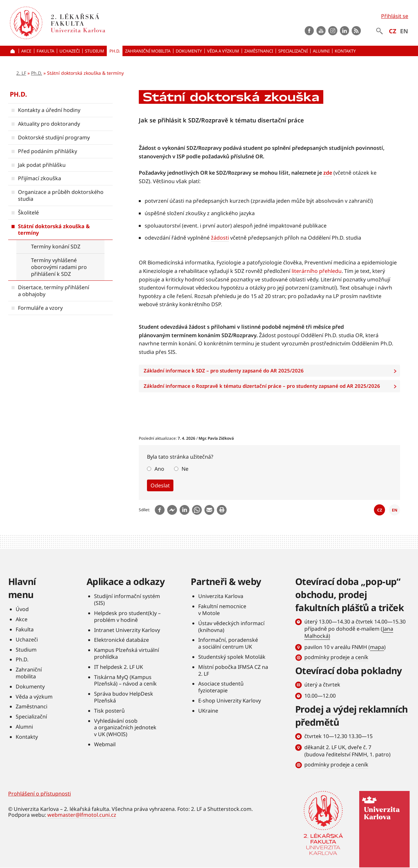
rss (356, 31)
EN (404, 31)
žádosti (220, 238)
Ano (159, 469)
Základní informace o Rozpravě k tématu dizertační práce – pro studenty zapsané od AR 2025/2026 (272, 386)
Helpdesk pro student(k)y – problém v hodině (127, 616)
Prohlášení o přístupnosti (40, 794)
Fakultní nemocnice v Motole (222, 610)
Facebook (309, 31)
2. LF (21, 73)
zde (328, 173)
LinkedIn (345, 31)
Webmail (105, 744)
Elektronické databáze (121, 640)
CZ (393, 31)
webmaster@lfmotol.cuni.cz (82, 815)
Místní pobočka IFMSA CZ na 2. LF (233, 670)
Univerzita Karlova (221, 596)
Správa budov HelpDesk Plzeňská (124, 697)
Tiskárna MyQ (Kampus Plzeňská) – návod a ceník (125, 680)
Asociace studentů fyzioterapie (221, 687)
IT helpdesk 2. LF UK (119, 667)
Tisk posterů (109, 711)
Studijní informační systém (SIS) (127, 600)
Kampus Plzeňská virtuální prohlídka (127, 653)
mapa (377, 647)
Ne (185, 469)
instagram (333, 31)
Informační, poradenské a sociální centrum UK (228, 643)
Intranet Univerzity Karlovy (127, 630)
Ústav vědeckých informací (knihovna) (231, 627)
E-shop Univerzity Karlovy (230, 701)
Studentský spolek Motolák (232, 657)
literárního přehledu (317, 271)
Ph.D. (37, 73)
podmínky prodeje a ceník (336, 657)
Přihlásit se (395, 16)
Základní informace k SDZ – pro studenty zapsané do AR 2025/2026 (272, 371)
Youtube (321, 31)
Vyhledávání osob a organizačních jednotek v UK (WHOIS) (125, 728)
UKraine (208, 711)
